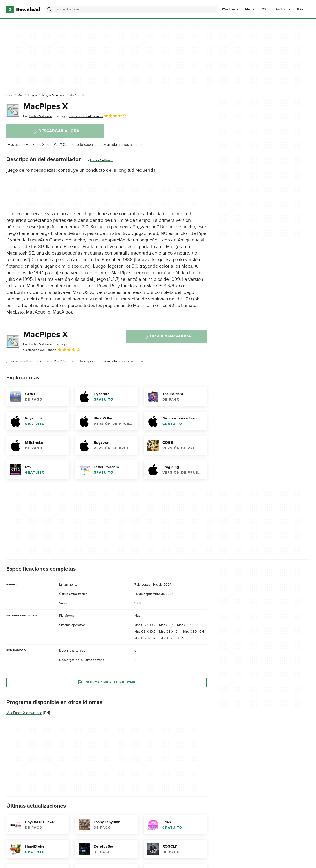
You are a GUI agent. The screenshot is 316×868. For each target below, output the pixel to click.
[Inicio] (10, 95)
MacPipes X (46, 106)
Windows (229, 9)
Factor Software (101, 160)
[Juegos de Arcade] (53, 95)
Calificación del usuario (98, 116)
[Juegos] (32, 95)
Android (281, 9)
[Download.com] (23, 9)
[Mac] (20, 95)
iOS (263, 9)
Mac (248, 9)
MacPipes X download (24, 713)
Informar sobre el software (107, 682)
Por (37, 116)
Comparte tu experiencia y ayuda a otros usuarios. (103, 145)
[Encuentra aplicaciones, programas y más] (131, 9)
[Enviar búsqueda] (49, 9)
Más (302, 9)
